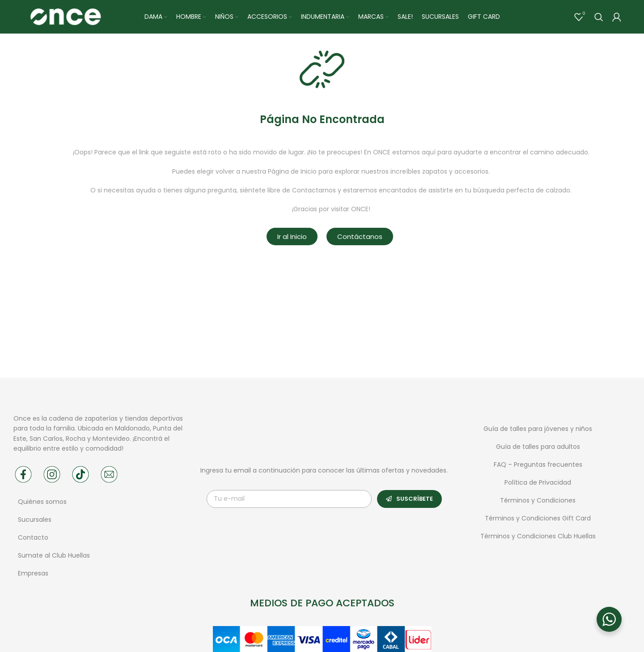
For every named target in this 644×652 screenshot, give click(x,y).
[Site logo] (65, 17)
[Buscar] (599, 18)
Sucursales (36, 522)
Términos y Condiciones (538, 502)
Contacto (33, 540)
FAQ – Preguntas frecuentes (538, 466)
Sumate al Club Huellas (54, 558)
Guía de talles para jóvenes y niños (538, 430)
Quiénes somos (42, 504)
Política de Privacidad (538, 484)
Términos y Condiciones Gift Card (538, 520)
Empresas (33, 575)
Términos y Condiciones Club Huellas (538, 538)
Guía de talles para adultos (538, 448)
